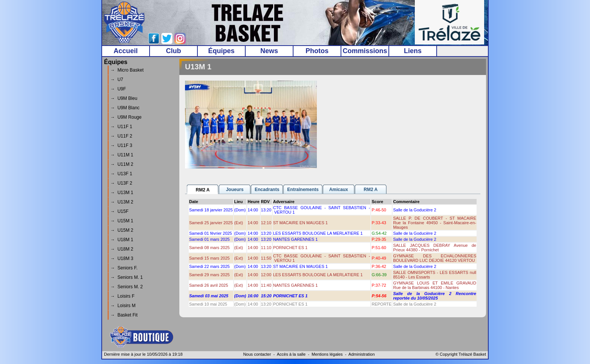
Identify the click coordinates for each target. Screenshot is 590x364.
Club (174, 51)
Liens (413, 51)
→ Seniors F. (124, 268)
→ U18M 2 (122, 249)
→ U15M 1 (122, 221)
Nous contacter (257, 354)
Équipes (221, 51)
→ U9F (118, 89)
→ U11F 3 (121, 145)
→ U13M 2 (122, 202)
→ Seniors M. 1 (127, 277)
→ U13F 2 (121, 183)
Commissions (365, 51)
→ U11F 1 (121, 127)
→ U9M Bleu (124, 98)
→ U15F (119, 211)
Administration (362, 354)
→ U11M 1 (122, 155)
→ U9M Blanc (125, 108)
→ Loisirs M (123, 306)
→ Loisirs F (122, 296)
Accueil (125, 51)
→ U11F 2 (121, 136)
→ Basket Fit (124, 315)
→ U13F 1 (121, 174)
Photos (317, 51)
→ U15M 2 (122, 230)
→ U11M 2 (122, 164)
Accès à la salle (291, 354)
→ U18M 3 (122, 258)
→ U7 (117, 80)
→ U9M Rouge (126, 117)
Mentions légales (327, 354)
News (269, 51)
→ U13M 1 (122, 193)
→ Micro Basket (127, 70)
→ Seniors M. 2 (127, 287)
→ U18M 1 (122, 240)
